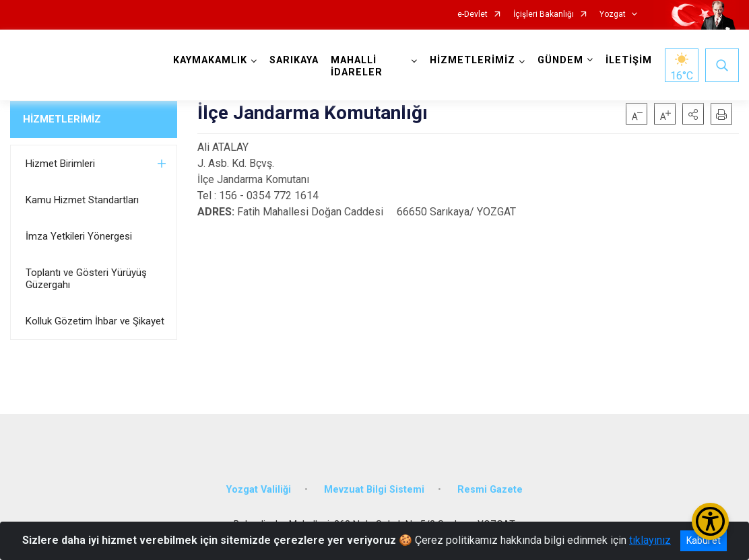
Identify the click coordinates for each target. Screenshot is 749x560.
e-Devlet (473, 14)
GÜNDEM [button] (560, 60)
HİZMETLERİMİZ (62, 119)
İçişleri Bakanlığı (544, 14)
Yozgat (613, 14)
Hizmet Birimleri (60, 164)
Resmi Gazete (490, 490)
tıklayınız (650, 540)
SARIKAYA (294, 60)
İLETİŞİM (629, 60)
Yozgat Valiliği (259, 490)
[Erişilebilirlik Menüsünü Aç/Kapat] (710, 521)
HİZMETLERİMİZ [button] (473, 60)
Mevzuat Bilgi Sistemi (374, 490)
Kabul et (704, 540)
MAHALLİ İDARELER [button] (357, 66)
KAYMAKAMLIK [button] (210, 60)
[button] (693, 114)
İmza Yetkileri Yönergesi (79, 236)
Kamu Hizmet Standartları (82, 200)
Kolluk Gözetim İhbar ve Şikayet (95, 321)
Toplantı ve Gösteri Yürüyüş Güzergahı (86, 279)
